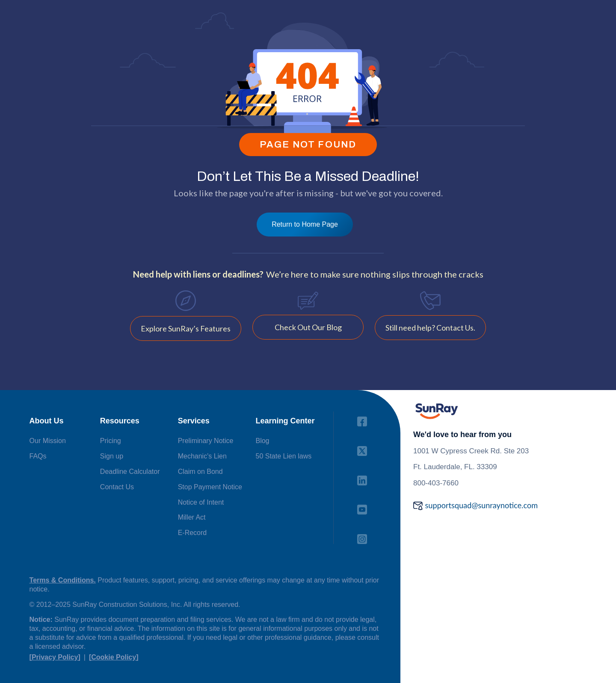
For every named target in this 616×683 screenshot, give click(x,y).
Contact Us (117, 487)
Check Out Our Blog (308, 327)
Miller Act (192, 517)
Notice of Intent (201, 502)
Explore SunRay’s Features (186, 328)
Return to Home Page (305, 224)
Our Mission (48, 441)
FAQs (38, 456)
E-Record (192, 533)
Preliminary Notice (206, 441)
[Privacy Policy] (55, 657)
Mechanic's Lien (202, 456)
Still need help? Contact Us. (430, 328)
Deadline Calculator (130, 472)
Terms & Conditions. (63, 580)
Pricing (111, 441)
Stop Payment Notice (210, 487)
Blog (262, 441)
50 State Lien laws (283, 456)
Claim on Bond (200, 472)
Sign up (112, 456)
